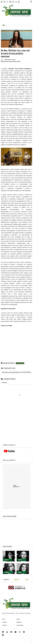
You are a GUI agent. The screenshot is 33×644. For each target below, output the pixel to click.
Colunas (4, 622)
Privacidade (20, 625)
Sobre (18, 619)
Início (4, 619)
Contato (4, 625)
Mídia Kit (19, 622)
